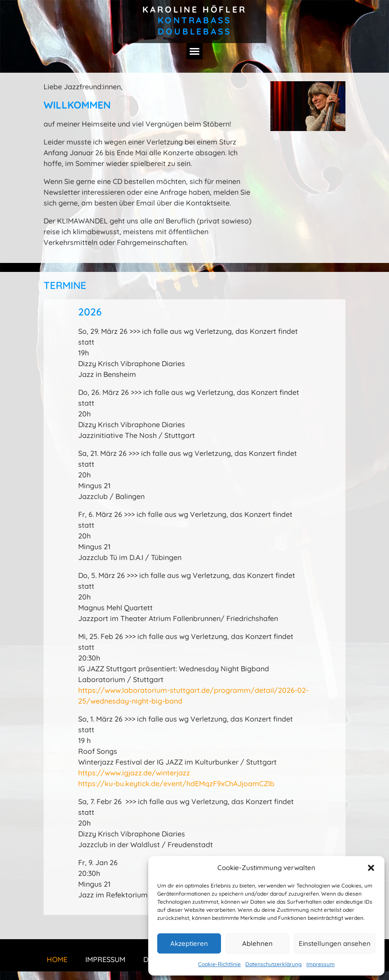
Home (57, 959)
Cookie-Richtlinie (219, 964)
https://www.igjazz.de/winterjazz (134, 773)
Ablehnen (257, 943)
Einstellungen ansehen (335, 943)
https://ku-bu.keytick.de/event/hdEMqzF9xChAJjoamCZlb (176, 783)
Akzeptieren (189, 943)
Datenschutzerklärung (274, 964)
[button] (371, 868)
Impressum (320, 964)
